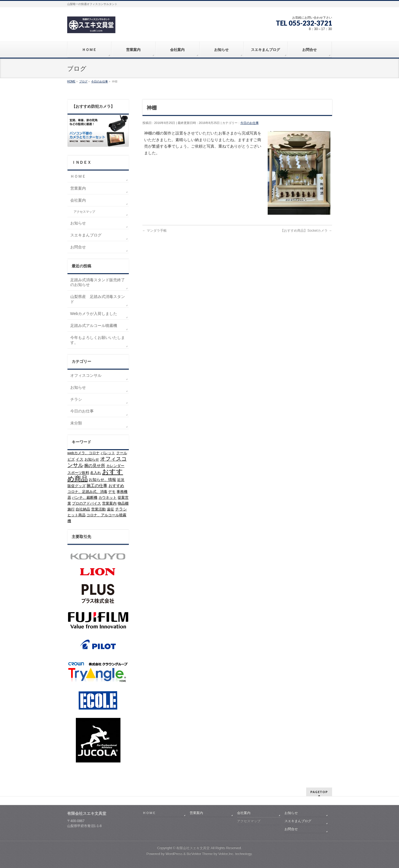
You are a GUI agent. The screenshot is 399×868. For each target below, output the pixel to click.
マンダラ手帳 (155, 231)
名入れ (95, 473)
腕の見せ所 (95, 465)
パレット (108, 453)
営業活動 (98, 509)
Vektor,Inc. (226, 854)
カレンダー (115, 466)
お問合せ (78, 247)
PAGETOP (319, 792)
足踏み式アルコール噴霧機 (94, 326)
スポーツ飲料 (78, 473)
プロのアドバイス (86, 503)
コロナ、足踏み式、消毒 (87, 492)
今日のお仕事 (250, 123)
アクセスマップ (84, 212)
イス (79, 459)
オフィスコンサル (86, 375)
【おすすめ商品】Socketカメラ (306, 231)
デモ (112, 492)
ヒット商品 (77, 515)
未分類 (76, 423)
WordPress (174, 854)
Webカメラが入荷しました (94, 314)
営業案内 (78, 188)
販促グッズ (77, 486)
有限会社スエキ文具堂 (193, 848)
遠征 (110, 509)
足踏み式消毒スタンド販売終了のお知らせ (98, 282)
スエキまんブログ (86, 235)
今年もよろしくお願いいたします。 (98, 340)
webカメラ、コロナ (84, 453)
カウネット (107, 497)
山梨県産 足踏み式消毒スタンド (98, 299)
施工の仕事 (97, 486)
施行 (71, 509)
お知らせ (78, 223)
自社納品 (83, 509)
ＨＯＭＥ (78, 176)
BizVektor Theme (200, 854)
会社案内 (78, 200)
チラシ (76, 399)
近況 (121, 480)
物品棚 (123, 503)
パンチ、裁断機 (85, 497)
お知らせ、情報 (102, 480)
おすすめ (116, 486)
